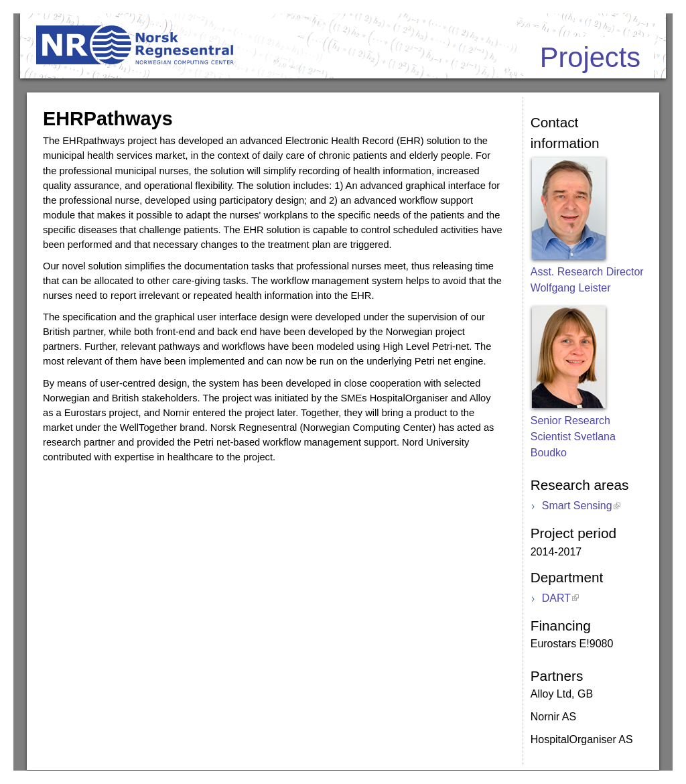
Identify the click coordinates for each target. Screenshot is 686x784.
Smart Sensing (577, 506)
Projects (590, 57)
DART (556, 598)
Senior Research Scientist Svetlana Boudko (573, 437)
